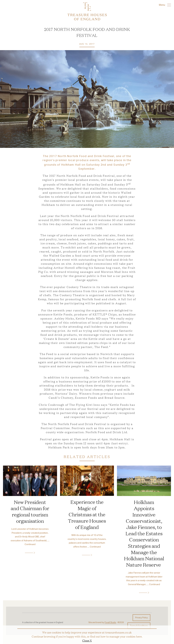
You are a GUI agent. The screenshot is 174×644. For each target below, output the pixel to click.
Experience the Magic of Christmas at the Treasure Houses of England (87, 514)
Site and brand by (102, 622)
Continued (30, 544)
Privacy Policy (141, 617)
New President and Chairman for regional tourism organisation (30, 511)
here (139, 636)
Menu (165, 5)
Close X (87, 640)
